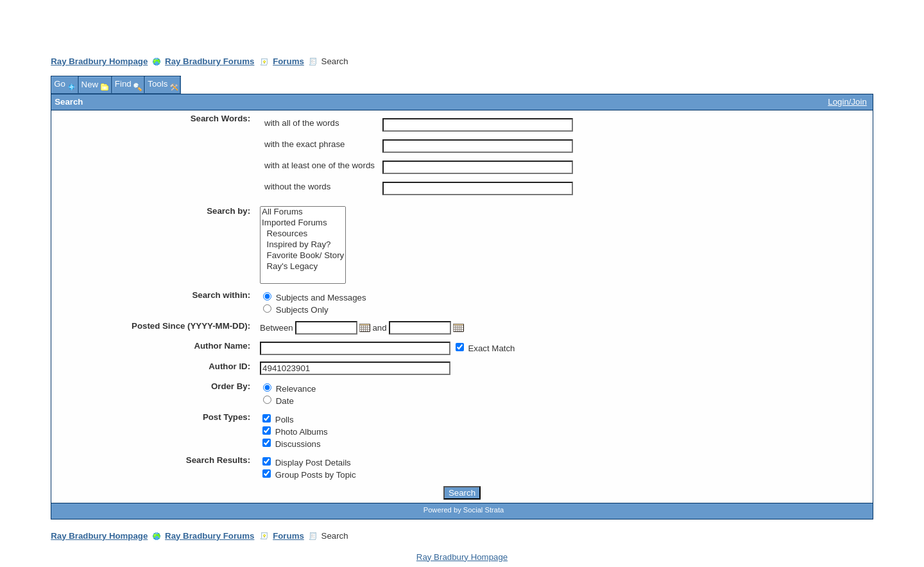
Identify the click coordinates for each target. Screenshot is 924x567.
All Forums (303, 212)
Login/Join (847, 102)
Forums (288, 61)
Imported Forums (303, 223)
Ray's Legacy (303, 267)
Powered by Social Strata (464, 510)
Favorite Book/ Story (303, 256)
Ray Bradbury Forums (210, 61)
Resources (303, 234)
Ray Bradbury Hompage (99, 61)
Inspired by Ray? (303, 245)
